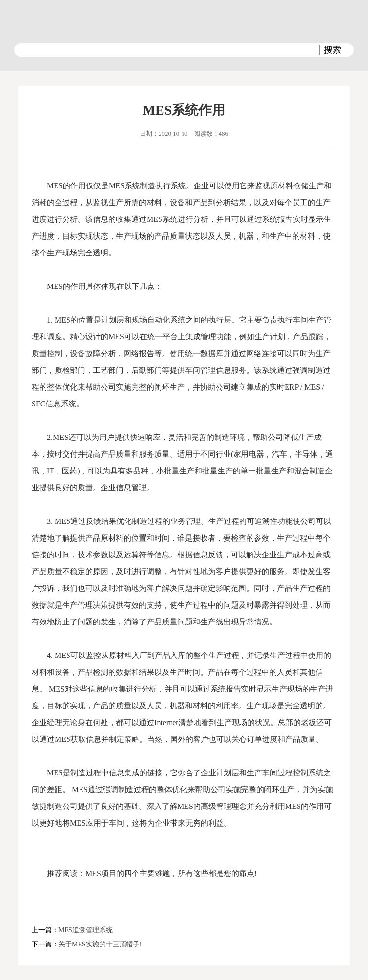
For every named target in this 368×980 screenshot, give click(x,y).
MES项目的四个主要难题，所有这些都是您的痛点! (171, 873)
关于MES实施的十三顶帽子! (100, 944)
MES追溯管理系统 (86, 930)
